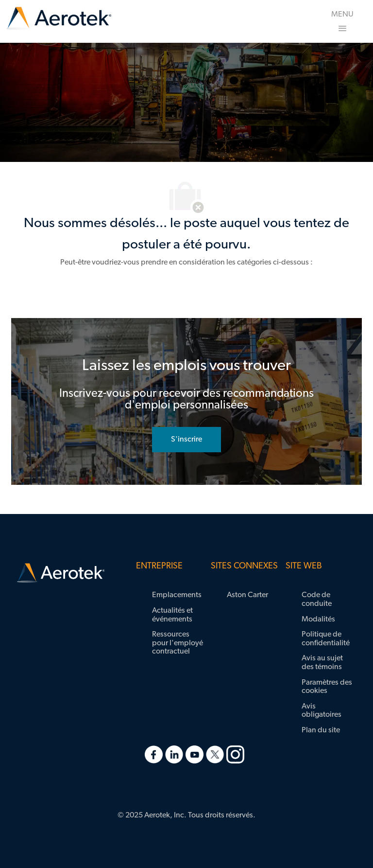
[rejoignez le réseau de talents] (186, 440)
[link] (59, 19)
